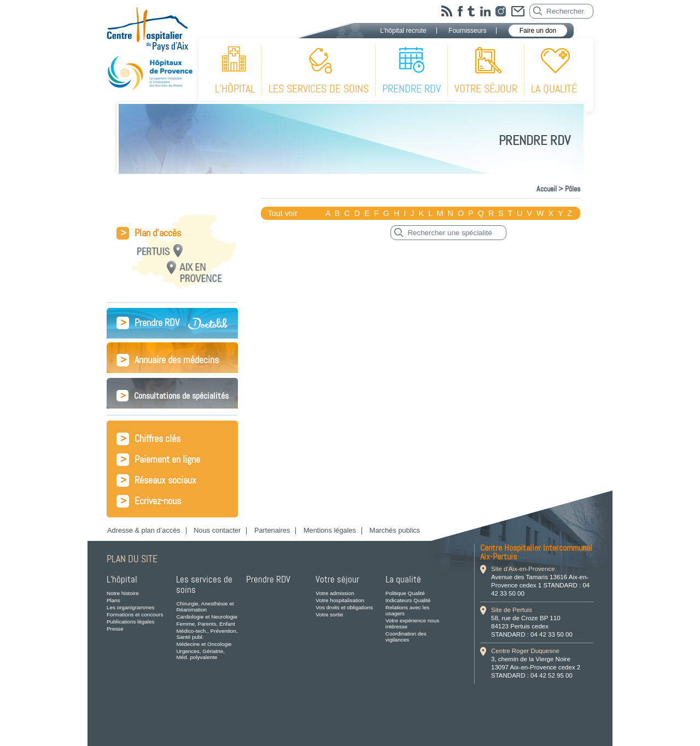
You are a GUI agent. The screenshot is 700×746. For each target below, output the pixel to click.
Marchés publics (395, 530)
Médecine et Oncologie (204, 644)
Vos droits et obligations (344, 607)
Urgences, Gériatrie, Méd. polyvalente (200, 654)
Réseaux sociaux (156, 480)
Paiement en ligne (158, 460)
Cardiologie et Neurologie (207, 617)
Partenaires (272, 530)
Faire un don (538, 31)
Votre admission (335, 593)
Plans (113, 600)
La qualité (554, 89)
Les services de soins (319, 89)
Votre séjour (486, 89)
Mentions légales (330, 530)
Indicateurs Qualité (408, 600)
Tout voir (282, 213)
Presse (115, 629)
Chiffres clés (148, 439)
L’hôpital (235, 89)
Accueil (547, 189)
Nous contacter (217, 530)
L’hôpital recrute (403, 31)
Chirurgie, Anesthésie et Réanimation (205, 607)
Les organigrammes (130, 607)
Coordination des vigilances (406, 637)
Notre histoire (123, 593)
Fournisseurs (467, 31)
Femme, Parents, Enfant (205, 624)
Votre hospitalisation (340, 600)
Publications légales (130, 622)
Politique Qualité (405, 593)
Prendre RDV (412, 89)
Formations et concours (135, 614)
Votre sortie (329, 614)
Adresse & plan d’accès (144, 530)
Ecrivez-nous (149, 501)
